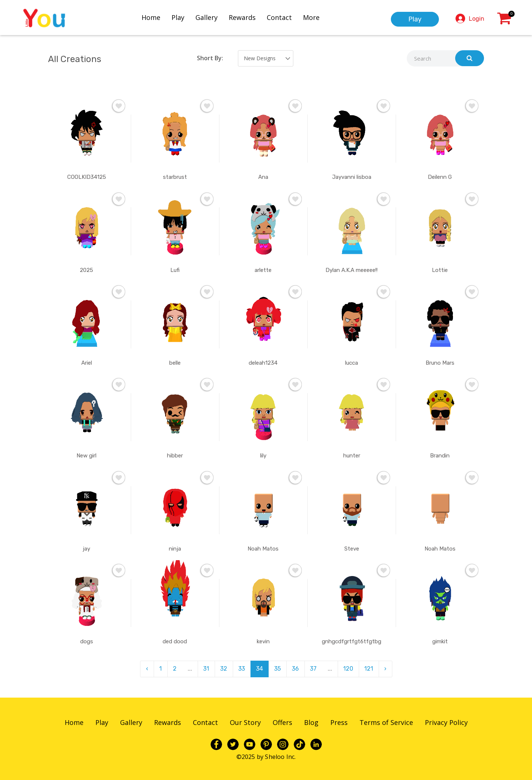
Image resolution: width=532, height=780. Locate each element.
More (311, 17)
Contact (279, 17)
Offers (282, 722)
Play (178, 17)
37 (313, 669)
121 (369, 669)
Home (151, 17)
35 (277, 669)
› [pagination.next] (385, 669)
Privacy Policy (446, 722)
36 (295, 669)
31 (206, 669)
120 (348, 669)
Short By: (210, 58)
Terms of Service (386, 722)
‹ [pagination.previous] (147, 669)
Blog (311, 722)
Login (477, 19)
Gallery (207, 17)
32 (224, 669)
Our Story (245, 722)
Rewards (242, 17)
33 (242, 669)
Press (339, 722)
